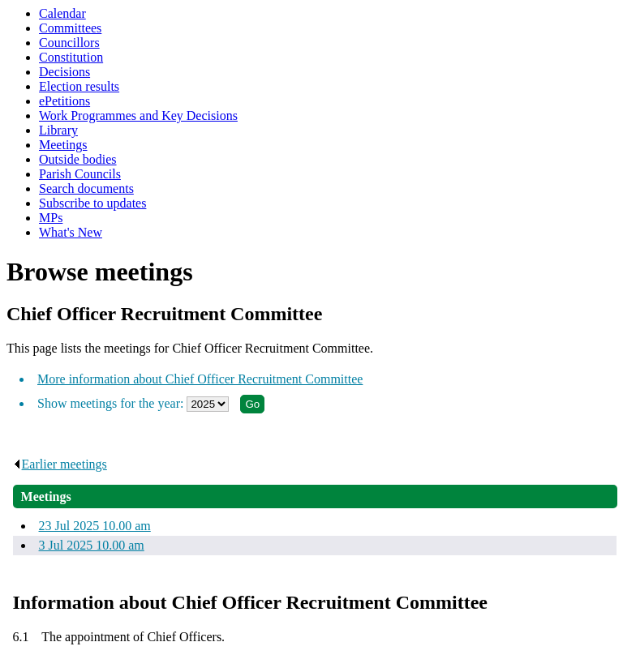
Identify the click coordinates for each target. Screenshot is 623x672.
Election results (79, 86)
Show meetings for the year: (112, 403)
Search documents (86, 188)
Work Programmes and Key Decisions (138, 116)
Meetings (63, 145)
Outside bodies (78, 159)
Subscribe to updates (92, 203)
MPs (51, 218)
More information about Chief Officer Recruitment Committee (200, 379)
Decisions (64, 72)
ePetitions (64, 101)
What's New (71, 232)
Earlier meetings (60, 464)
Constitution (71, 57)
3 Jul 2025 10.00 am (92, 545)
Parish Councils (80, 174)
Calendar (62, 13)
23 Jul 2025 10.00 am (95, 526)
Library (58, 130)
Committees (70, 28)
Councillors (69, 43)
